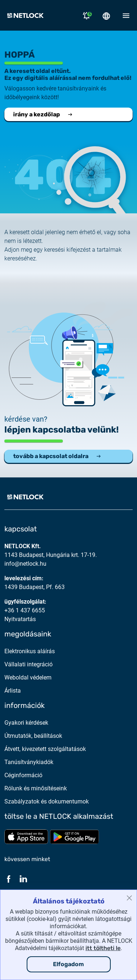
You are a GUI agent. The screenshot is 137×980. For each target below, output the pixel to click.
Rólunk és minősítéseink (36, 788)
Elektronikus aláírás (30, 651)
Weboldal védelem (28, 677)
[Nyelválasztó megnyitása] (106, 15)
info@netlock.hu (25, 564)
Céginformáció (23, 775)
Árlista (13, 691)
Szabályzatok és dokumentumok (47, 801)
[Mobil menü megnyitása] (126, 15)
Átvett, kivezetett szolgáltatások (45, 749)
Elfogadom (68, 964)
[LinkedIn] (23, 879)
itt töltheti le (103, 948)
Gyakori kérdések (26, 723)
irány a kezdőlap (43, 114)
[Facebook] (9, 879)
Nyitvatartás (20, 619)
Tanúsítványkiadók (29, 762)
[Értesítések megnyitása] (87, 15)
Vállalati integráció (28, 664)
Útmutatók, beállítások (33, 736)
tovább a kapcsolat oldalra (57, 456)
